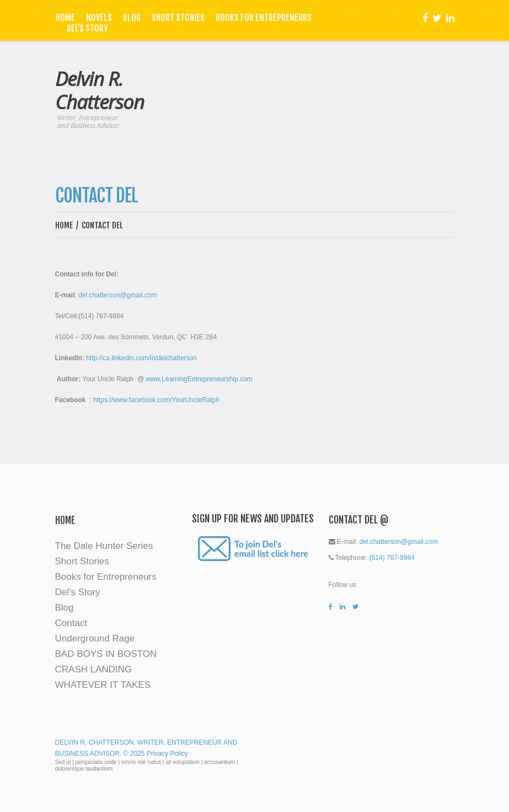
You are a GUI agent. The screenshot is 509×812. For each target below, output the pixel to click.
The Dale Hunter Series (104, 546)
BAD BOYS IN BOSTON (106, 654)
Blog (132, 18)
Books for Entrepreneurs (264, 18)
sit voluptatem (183, 762)
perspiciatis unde (96, 762)
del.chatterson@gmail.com (117, 295)
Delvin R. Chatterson (100, 90)
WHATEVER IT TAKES (103, 685)
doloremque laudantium (84, 769)
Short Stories (178, 18)
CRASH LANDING (94, 669)
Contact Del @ (358, 520)
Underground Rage (95, 639)
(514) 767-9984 (392, 558)
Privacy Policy (167, 754)
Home (65, 18)
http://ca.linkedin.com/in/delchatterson (141, 358)
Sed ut (63, 762)
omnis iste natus (141, 762)
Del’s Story (87, 28)
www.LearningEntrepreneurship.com (199, 379)
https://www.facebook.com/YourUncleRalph (156, 400)
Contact (71, 623)
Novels (99, 18)
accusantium (219, 762)
